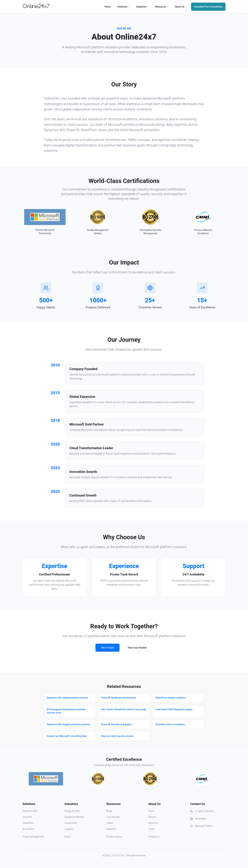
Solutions (124, 7)
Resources (162, 7)
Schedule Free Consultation (208, 7)
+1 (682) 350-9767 (202, 811)
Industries (143, 7)
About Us (181, 7)
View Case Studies (137, 648)
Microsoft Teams (201, 826)
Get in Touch (107, 648)
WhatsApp (198, 819)
